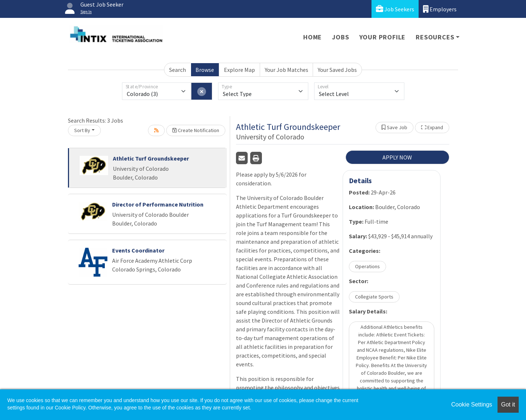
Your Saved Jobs (337, 70)
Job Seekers (395, 9)
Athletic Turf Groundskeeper (151, 158)
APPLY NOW (397, 157)
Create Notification (196, 130)
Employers (440, 9)
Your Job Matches (287, 70)
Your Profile (383, 37)
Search (178, 70)
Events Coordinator (138, 250)
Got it (508, 404)
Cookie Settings (472, 404)
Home (312, 37)
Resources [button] (435, 37)
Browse (205, 70)
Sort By (82, 130)
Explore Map (239, 70)
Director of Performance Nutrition (158, 204)
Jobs (340, 37)
